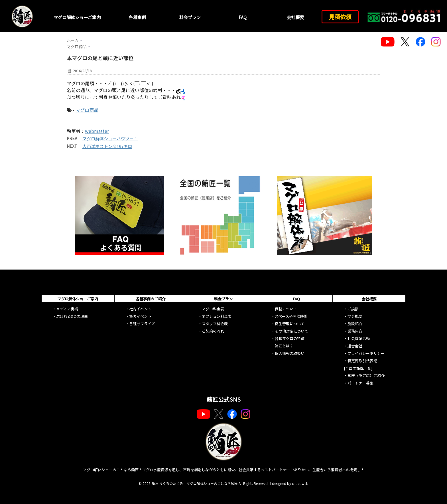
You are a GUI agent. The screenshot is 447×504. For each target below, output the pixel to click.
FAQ (243, 17)
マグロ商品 (87, 110)
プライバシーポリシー (366, 353)
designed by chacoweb (290, 483)
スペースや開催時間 (291, 316)
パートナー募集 (360, 383)
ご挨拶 (353, 309)
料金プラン (190, 17)
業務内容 (355, 331)
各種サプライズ (142, 324)
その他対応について (291, 331)
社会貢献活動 (359, 338)
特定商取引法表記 (362, 361)
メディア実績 (67, 309)
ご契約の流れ (213, 331)
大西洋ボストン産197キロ (107, 146)
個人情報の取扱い (290, 353)
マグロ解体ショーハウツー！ (110, 138)
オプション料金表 (217, 316)
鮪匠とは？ (284, 346)
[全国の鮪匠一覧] (358, 368)
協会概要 (355, 316)
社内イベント (140, 309)
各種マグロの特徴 (290, 338)
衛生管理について (290, 324)
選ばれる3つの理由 (72, 316)
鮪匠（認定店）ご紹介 (366, 376)
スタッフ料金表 (215, 324)
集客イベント (140, 316)
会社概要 (295, 17)
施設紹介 (355, 324)
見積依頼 (340, 17)
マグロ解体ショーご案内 (77, 17)
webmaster (97, 131)
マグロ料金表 (213, 309)
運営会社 (355, 346)
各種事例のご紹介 (151, 299)
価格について (286, 309)
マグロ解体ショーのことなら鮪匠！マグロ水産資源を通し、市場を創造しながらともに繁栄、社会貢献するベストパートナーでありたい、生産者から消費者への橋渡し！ (224, 470)
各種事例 (137, 17)
